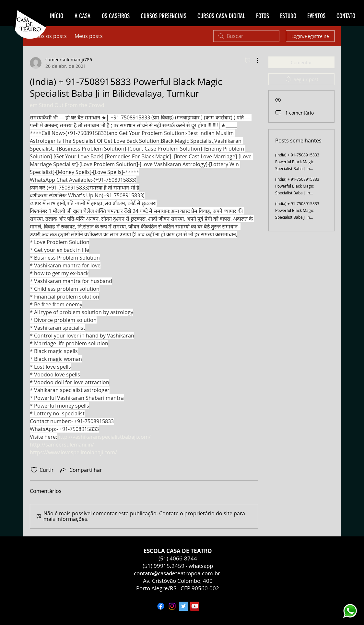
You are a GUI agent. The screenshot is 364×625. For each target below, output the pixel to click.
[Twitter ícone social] (183, 606)
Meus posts (89, 36)
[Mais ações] (254, 60)
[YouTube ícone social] (195, 606)
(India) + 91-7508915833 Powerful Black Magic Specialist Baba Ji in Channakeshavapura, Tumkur (297, 217)
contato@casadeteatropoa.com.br (178, 573)
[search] (246, 36)
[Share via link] (81, 470)
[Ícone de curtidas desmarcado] (34, 470)
